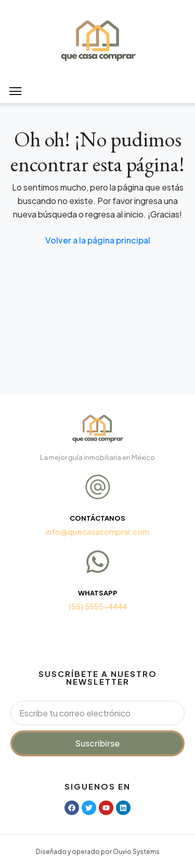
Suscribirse (97, 743)
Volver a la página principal (98, 240)
